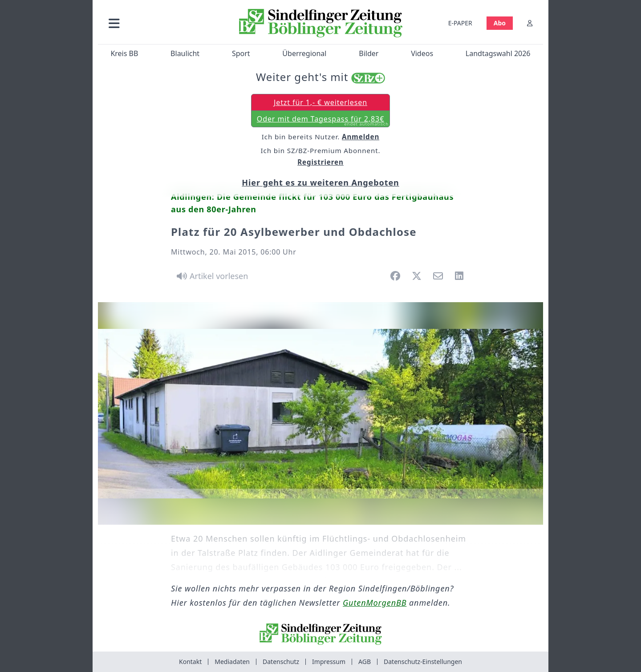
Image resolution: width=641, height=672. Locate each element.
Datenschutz (281, 662)
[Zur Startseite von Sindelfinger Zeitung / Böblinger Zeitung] (321, 23)
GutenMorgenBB (375, 603)
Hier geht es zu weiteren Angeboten (320, 182)
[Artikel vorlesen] (211, 276)
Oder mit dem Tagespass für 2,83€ (323, 121)
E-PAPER (460, 23)
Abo (500, 23)
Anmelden (361, 137)
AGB (365, 662)
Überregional (304, 53)
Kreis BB (124, 53)
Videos (422, 53)
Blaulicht (185, 53)
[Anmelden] (530, 23)
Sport (241, 53)
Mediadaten (232, 662)
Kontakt (190, 662)
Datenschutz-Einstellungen (423, 662)
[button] (162, 23)
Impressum (329, 662)
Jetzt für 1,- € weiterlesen (320, 102)
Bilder (369, 53)
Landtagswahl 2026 (498, 53)
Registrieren (320, 162)
